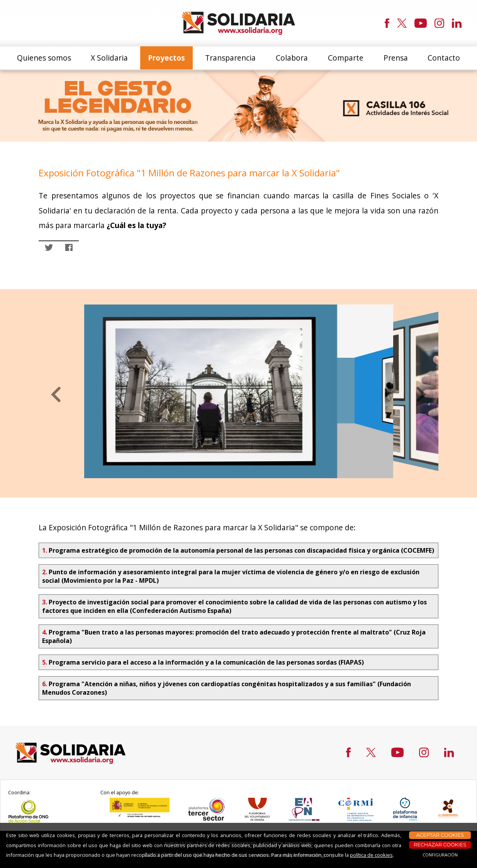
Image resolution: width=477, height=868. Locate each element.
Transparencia (230, 58)
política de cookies (371, 855)
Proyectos (166, 58)
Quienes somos (44, 58)
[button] (56, 395)
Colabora (292, 58)
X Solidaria (109, 58)
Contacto (444, 58)
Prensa (396, 58)
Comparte (346, 58)
